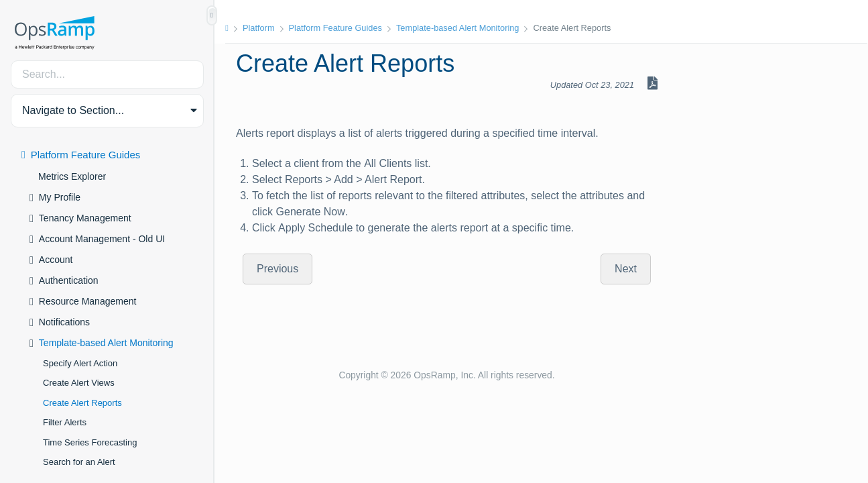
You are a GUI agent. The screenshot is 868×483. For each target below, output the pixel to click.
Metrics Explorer (72, 176)
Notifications (64, 322)
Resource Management (88, 301)
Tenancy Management (85, 218)
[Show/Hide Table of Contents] (212, 15)
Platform (259, 28)
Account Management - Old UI (102, 239)
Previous (277, 269)
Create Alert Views (79, 383)
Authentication (69, 280)
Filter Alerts (65, 422)
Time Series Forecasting (90, 442)
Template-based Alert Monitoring (106, 343)
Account (56, 260)
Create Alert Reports (82, 403)
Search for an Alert (79, 462)
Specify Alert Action (80, 363)
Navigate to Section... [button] (73, 110)
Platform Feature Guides (85, 155)
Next (626, 269)
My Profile (60, 197)
